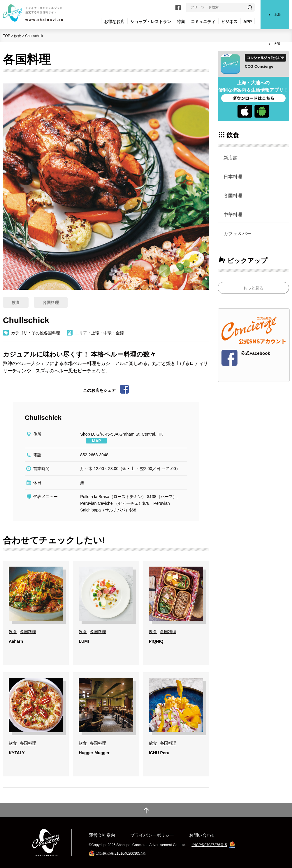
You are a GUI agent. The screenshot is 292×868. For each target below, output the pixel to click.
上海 (277, 15)
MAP (96, 441)
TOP (7, 36)
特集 (181, 22)
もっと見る (253, 288)
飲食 (17, 36)
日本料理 (233, 177)
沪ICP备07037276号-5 (209, 845)
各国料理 (233, 195)
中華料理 (233, 214)
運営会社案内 (102, 835)
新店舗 (231, 158)
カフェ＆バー (238, 233)
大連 (277, 44)
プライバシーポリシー (152, 835)
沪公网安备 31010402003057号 (121, 853)
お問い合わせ (202, 835)
